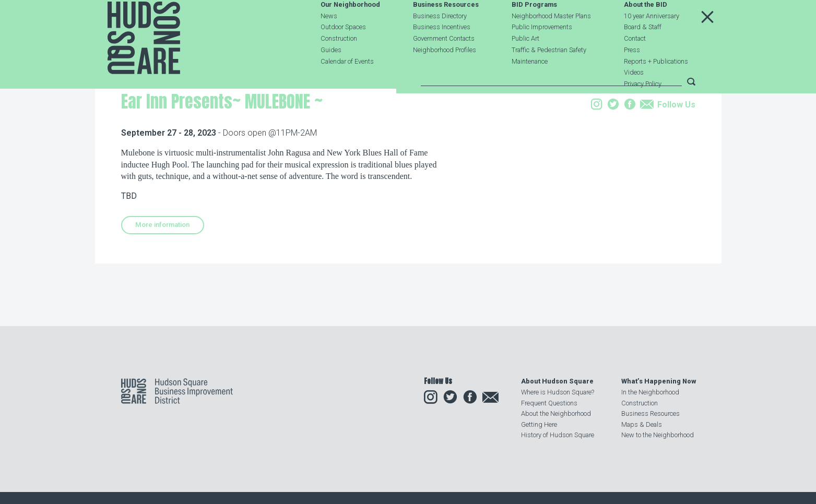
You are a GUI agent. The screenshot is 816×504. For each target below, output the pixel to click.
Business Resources (446, 29)
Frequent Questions (549, 403)
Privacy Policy (643, 109)
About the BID (646, 29)
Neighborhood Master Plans (551, 40)
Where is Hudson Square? (558, 392)
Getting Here (539, 424)
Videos (634, 97)
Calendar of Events (347, 86)
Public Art (525, 63)
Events (190, 148)
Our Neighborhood (350, 29)
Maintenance (530, 86)
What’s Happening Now (659, 381)
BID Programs (534, 29)
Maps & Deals (642, 424)
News (329, 40)
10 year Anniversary (652, 40)
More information (162, 291)
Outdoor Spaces (343, 52)
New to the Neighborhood (658, 435)
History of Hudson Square (558, 435)
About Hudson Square (557, 381)
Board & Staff (643, 52)
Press (632, 74)
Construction (339, 63)
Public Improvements (542, 52)
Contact (635, 63)
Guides (331, 74)
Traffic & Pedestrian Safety (549, 74)
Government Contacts (444, 63)
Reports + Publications (656, 86)
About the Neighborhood (556, 413)
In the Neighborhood (650, 392)
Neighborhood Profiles (445, 74)
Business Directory (440, 40)
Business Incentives (442, 52)
